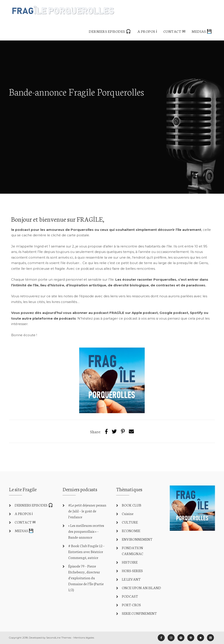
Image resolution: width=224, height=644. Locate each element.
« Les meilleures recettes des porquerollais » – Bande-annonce (86, 531)
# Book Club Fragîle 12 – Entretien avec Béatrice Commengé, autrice (86, 551)
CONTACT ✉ (175, 31)
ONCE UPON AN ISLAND (141, 587)
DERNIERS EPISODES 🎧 (110, 31)
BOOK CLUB (132, 505)
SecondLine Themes (59, 638)
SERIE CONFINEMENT (139, 613)
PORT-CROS (131, 605)
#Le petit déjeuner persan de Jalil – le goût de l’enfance (87, 511)
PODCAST (130, 596)
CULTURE (130, 522)
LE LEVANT (131, 579)
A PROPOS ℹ (147, 31)
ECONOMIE (131, 530)
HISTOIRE (130, 562)
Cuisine (128, 513)
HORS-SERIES (132, 570)
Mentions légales (84, 638)
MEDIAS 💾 (202, 31)
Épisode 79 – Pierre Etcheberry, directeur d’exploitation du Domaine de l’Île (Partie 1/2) (86, 578)
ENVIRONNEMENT (137, 539)
